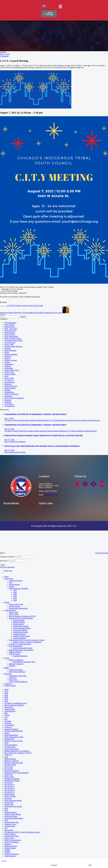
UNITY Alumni (14, 654)
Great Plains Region (20, 630)
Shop (6, 808)
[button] (60, 7)
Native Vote (13, 680)
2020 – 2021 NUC (11, 329)
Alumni (7, 362)
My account (9, 767)
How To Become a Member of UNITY (22, 616)
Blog (6, 713)
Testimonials (9, 830)
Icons (6, 757)
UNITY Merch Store (12, 836)
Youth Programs (10, 610)
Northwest (8, 356)
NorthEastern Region (21, 632)
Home (41, 41)
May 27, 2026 (9, 440)
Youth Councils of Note (13, 338)
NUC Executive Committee (14, 398)
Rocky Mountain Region (22, 628)
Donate (7, 602)
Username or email (7, 557)
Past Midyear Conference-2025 (24, 662)
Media (7, 668)
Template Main (10, 826)
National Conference (16, 664)
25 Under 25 (9, 380)
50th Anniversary (10, 323)
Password (4, 561)
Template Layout (10, 824)
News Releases (10, 333)
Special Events (10, 327)
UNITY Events (10, 335)
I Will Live (13, 678)
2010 (15, 598)
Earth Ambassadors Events (23, 648)
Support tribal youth (16, 604)
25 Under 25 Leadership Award (20, 644)
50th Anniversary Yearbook (18, 588)
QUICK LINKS (10, 686)
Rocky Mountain (10, 350)
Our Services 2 (10, 790)
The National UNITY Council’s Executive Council (27, 640)
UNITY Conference (11, 394)
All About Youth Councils (14, 340)
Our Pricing (9, 783)
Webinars (8, 366)
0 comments (4, 56)
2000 (15, 596)
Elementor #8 (9, 739)
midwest (47, 41)
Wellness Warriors (11, 386)
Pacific (7, 352)
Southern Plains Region (21, 636)
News (6, 376)
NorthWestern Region (21, 626)
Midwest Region (19, 622)
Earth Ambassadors (11, 337)
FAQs (6, 743)
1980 (15, 592)
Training (7, 390)
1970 (15, 590)
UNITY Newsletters (16, 670)
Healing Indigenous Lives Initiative (21, 650)
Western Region (10, 388)
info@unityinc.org (51, 495)
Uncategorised (9, 382)
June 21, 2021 (5, 54)
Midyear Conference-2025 (14, 763)
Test (6, 828)
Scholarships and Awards (18, 676)
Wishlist (7, 850)
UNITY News (9, 372)
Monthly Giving (10, 765)
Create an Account (102, 553)
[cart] (90, 861)
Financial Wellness (11, 745)
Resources (8, 674)
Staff (10, 583)
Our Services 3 (10, 792)
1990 (15, 594)
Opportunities (9, 392)
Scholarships (9, 364)
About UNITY (10, 325)
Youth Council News (12, 370)
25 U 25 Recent (10, 342)
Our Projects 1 (9, 785)
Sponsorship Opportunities (18, 608)
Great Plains (9, 404)
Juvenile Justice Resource (13, 346)
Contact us (8, 684)
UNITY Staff (9, 344)
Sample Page (9, 802)
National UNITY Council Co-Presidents (27, 642)
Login (3, 565)
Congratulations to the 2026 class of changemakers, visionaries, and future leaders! (35, 414)
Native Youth (9, 378)
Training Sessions (11, 360)
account (54, 865)
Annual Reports (14, 584)
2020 (15, 600)
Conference (8, 396)
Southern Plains (10, 374)
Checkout (8, 721)
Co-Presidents (9, 725)
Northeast (8, 402)
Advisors (8, 348)
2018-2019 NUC (10, 331)
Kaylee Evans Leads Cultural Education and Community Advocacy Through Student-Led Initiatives (42, 446)
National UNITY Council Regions (21, 618)
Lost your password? (7, 567)
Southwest (8, 384)
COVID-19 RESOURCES (18, 682)
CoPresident (9, 368)
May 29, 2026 (9, 429)
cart (90, 865)
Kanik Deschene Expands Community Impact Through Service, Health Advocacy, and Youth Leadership (44, 435)
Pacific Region (18, 624)
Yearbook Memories (20, 656)
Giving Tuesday (14, 606)
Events (7, 658)
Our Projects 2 (9, 787)
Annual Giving (10, 709)
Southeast (8, 400)
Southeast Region (19, 634)
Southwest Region (11, 354)
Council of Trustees (16, 581)
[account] (54, 861)
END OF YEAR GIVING (13, 741)
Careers (11, 586)
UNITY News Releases (17, 672)
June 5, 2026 (9, 418)
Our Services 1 (10, 789)
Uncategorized (10, 406)
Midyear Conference (16, 660)
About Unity (9, 579)
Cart (6, 717)
